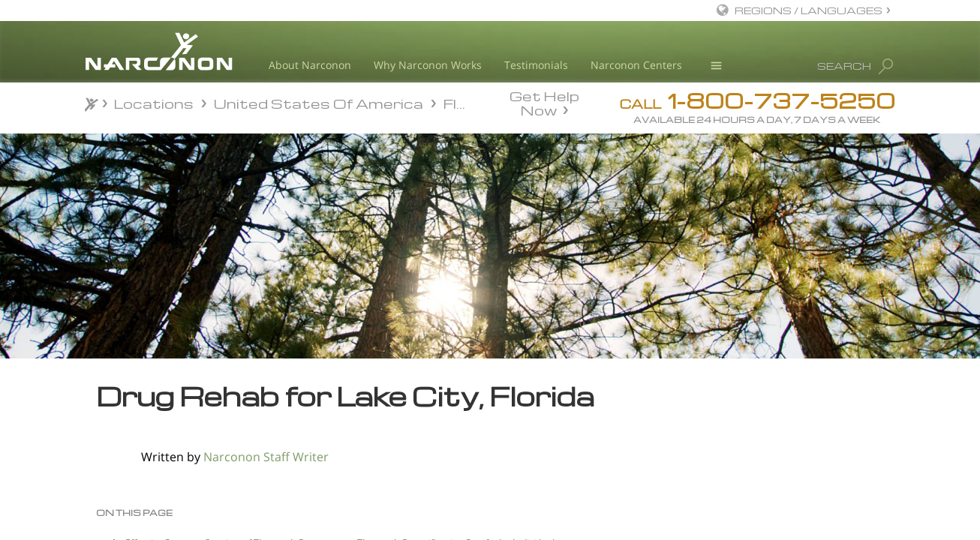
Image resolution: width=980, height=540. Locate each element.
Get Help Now (544, 102)
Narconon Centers (636, 65)
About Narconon (310, 65)
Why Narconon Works (428, 65)
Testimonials (536, 65)
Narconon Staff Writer (266, 457)
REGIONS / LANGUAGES (809, 10)
